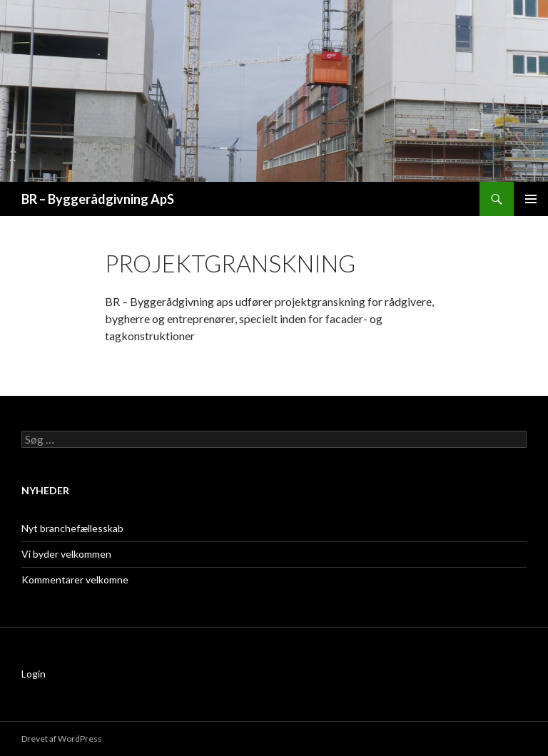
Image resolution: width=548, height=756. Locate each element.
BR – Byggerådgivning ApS (98, 199)
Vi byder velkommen (66, 554)
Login (34, 674)
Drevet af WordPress (62, 739)
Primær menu (531, 199)
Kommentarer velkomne (75, 579)
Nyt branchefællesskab (72, 528)
